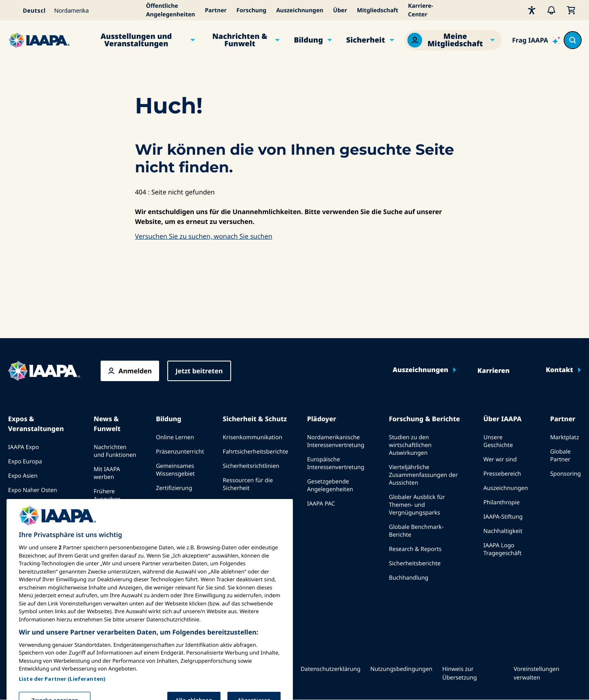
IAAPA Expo (24, 447)
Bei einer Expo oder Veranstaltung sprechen (40, 531)
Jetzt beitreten (199, 371)
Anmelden (135, 371)
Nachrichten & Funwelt (240, 40)
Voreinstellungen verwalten (537, 673)
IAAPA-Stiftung (503, 517)
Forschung (251, 10)
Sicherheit (365, 40)
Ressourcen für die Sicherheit (248, 484)
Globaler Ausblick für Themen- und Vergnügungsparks (417, 505)
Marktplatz (565, 437)
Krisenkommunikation (253, 437)
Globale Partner (560, 456)
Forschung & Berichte (425, 419)
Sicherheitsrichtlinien (251, 466)
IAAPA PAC (321, 504)
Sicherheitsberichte (415, 563)
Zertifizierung (174, 488)
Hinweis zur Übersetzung (460, 673)
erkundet (168, 525)
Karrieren (493, 371)
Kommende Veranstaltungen (30, 508)
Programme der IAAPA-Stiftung (177, 506)
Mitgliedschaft (377, 10)
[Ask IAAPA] (536, 40)
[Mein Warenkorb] (571, 10)
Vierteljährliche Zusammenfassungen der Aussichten (423, 475)
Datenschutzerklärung (330, 669)
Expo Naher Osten (33, 490)
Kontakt (559, 370)
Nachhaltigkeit (503, 531)
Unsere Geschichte (498, 441)
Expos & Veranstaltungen (36, 424)
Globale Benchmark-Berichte (416, 531)
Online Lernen (175, 437)
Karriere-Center (421, 10)
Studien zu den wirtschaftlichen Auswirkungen (410, 445)
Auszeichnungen (300, 10)
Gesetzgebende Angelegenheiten (330, 485)
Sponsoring (565, 474)
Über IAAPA (502, 419)
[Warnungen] (551, 10)
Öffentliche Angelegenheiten (171, 10)
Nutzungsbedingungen (401, 669)
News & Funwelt (107, 424)
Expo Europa (25, 462)
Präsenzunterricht (180, 452)
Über (340, 10)
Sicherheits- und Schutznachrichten (248, 528)
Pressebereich (502, 474)
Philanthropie (502, 502)
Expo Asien (23, 476)
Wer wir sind (500, 460)
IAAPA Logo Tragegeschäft (502, 549)
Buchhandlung (409, 578)
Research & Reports (415, 549)
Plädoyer (322, 419)
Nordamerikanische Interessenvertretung (336, 441)
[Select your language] (29, 10)
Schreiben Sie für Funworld (112, 517)
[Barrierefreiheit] (532, 10)
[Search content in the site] (573, 40)
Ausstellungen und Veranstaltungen (136, 40)
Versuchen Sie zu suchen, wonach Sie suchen (204, 236)
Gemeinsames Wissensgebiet (175, 470)
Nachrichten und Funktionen (115, 451)
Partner (216, 10)
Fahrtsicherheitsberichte (256, 452)
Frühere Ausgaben (107, 495)
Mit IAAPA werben (107, 473)
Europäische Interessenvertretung (336, 463)
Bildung (308, 40)
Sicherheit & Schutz (255, 419)
